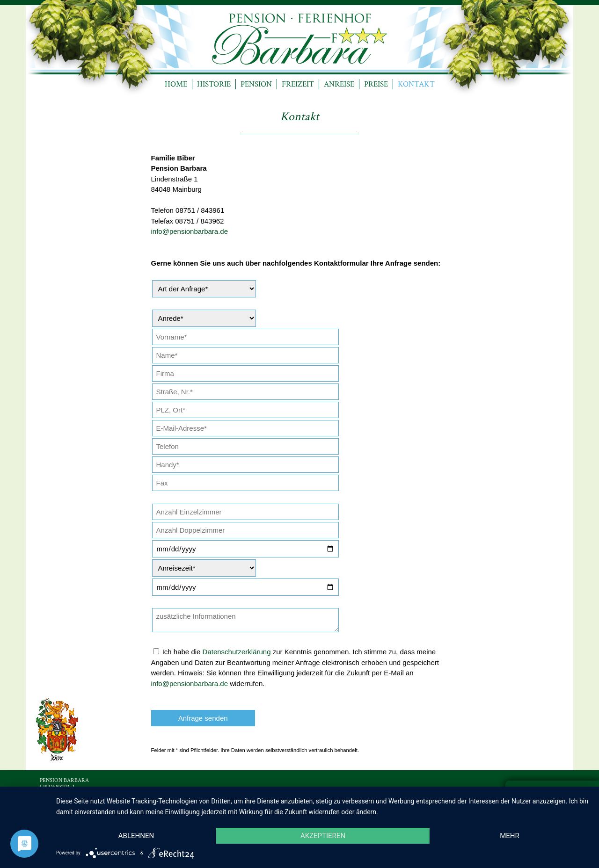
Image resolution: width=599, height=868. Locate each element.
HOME (176, 84)
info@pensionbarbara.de (190, 231)
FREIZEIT (298, 84)
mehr (510, 836)
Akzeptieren (323, 836)
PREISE (376, 84)
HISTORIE (214, 84)
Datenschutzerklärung (237, 652)
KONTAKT (416, 84)
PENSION (256, 84)
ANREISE (339, 84)
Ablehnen (136, 836)
